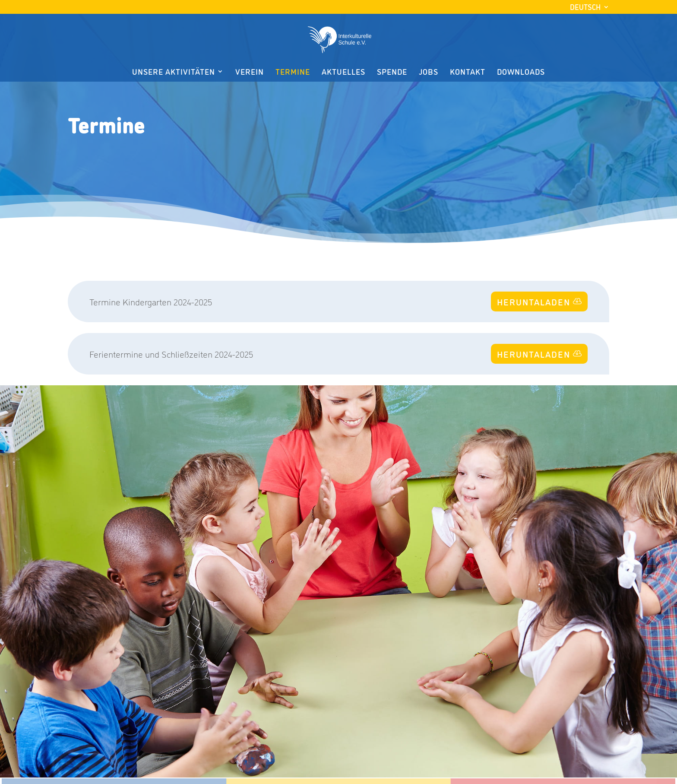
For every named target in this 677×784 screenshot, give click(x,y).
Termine (293, 72)
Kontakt (468, 72)
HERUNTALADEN (534, 302)
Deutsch (585, 7)
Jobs (429, 72)
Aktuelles (343, 72)
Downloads (521, 72)
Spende (392, 72)
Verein (250, 72)
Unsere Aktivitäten (174, 72)
